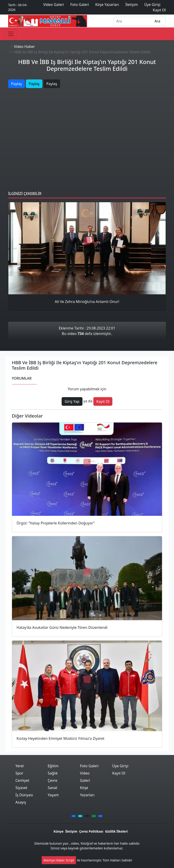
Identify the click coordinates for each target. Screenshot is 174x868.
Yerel (20, 766)
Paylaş (17, 84)
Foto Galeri (89, 766)
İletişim (71, 831)
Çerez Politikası (91, 831)
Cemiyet (22, 780)
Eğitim (53, 766)
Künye (58, 831)
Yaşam (53, 795)
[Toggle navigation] (11, 34)
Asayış (21, 802)
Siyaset (21, 788)
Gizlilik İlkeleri (116, 831)
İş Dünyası (24, 795)
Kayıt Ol (119, 773)
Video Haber (24, 47)
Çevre (52, 780)
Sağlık (53, 773)
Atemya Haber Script (59, 860)
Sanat (52, 788)
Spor (19, 773)
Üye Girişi (120, 766)
